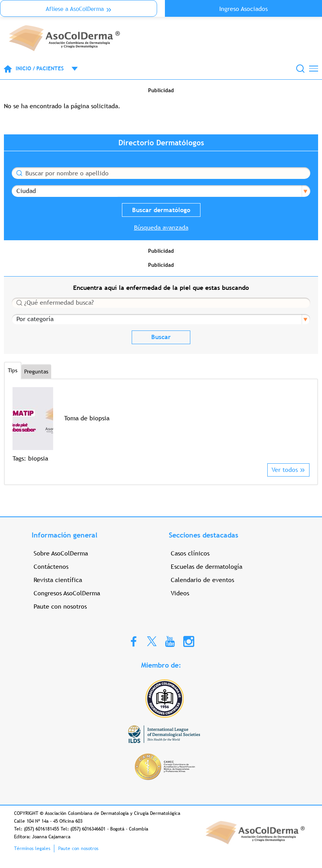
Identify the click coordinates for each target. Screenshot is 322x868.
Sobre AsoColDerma (61, 553)
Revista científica (58, 580)
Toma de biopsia (87, 418)
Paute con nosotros (60, 606)
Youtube (170, 641)
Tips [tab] (13, 370)
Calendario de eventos (202, 580)
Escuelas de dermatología (207, 567)
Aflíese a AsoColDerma (75, 9)
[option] (161, 425)
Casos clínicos (190, 553)
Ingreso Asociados (243, 9)
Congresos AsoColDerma (67, 593)
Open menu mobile (71, 69)
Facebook (134, 641)
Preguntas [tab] (36, 371)
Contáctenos (51, 567)
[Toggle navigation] (314, 69)
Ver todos (285, 470)
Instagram (189, 641)
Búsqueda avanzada (161, 228)
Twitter (152, 641)
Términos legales (32, 848)
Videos (180, 593)
